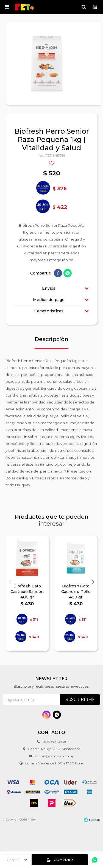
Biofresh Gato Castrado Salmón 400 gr (27, 592)
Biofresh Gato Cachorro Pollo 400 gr (76, 592)
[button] (93, 582)
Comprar (63, 860)
